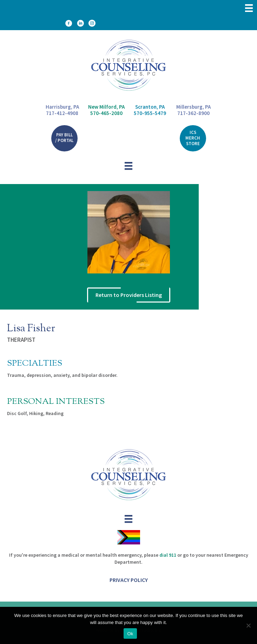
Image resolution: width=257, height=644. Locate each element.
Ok (130, 634)
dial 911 (168, 555)
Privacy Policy (129, 580)
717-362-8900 (193, 113)
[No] (248, 625)
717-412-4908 (62, 113)
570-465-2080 (106, 113)
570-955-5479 (150, 113)
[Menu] (249, 8)
